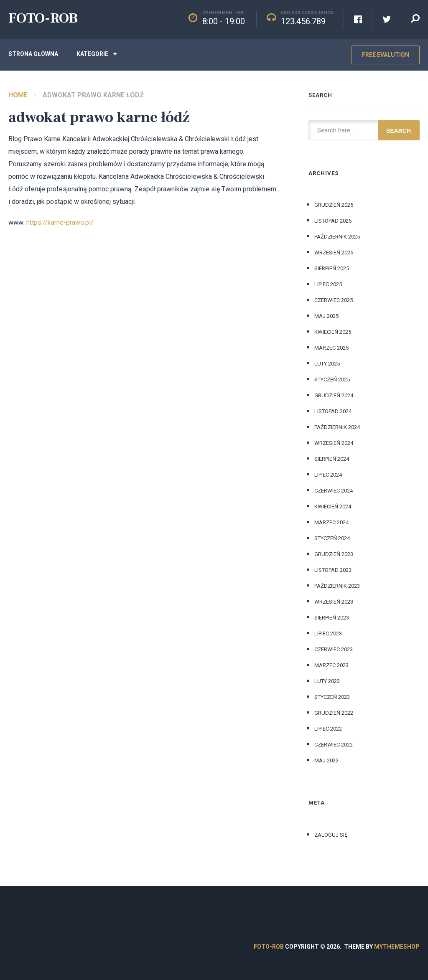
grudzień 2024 (334, 395)
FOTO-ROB (43, 18)
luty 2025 (327, 364)
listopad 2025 (333, 221)
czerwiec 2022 (334, 745)
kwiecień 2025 (333, 332)
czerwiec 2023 (334, 649)
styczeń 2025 (332, 380)
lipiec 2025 (328, 284)
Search (399, 131)
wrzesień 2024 (334, 443)
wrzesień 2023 (334, 602)
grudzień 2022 (334, 713)
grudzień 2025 (334, 205)
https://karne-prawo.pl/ (60, 222)
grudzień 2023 (334, 554)
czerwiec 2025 (334, 300)
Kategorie (92, 54)
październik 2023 (337, 586)
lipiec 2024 (328, 475)
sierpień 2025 (332, 268)
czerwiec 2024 (334, 491)
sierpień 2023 (332, 618)
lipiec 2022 (328, 729)
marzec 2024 (331, 522)
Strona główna (33, 54)
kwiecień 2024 (333, 507)
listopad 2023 (333, 570)
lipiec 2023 (328, 633)
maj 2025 (326, 316)
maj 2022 (326, 760)
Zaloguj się (331, 835)
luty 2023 (327, 681)
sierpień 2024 (332, 459)
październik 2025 (337, 237)
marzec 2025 (331, 348)
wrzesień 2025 (334, 253)
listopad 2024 (333, 411)
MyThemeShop (397, 947)
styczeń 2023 (332, 697)
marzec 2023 (331, 665)
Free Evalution (386, 55)
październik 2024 (337, 427)
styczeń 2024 (332, 538)
